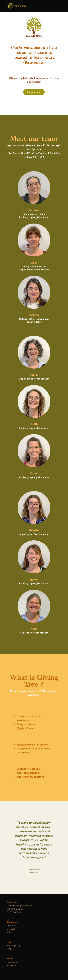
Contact (11, 929)
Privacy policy (13, 945)
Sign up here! (34, 92)
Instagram (12, 965)
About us (11, 926)
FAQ (9, 949)
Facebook (12, 962)
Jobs (9, 932)
